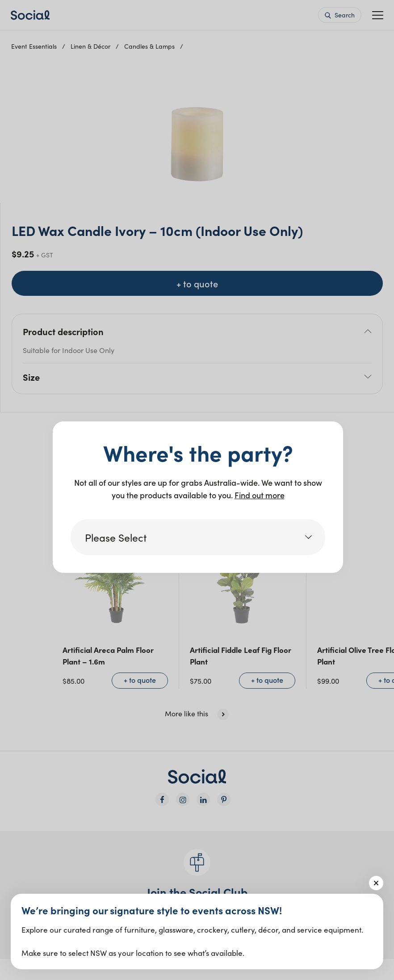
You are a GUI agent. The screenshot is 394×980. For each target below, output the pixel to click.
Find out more (260, 495)
